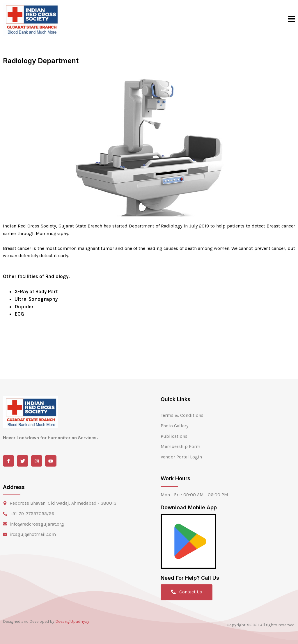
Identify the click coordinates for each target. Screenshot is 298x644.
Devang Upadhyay (72, 621)
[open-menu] (292, 19)
